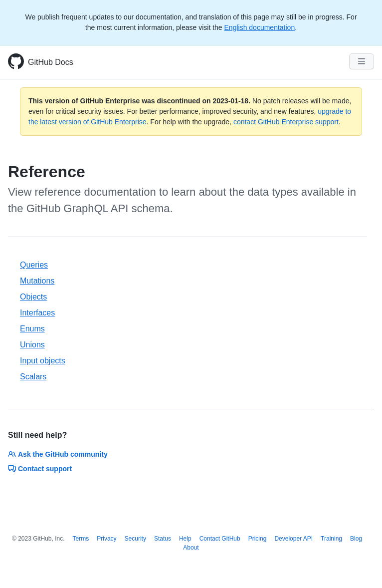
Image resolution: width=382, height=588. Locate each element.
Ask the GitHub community (58, 454)
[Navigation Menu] (362, 61)
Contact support (40, 469)
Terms (81, 539)
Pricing (258, 539)
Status (163, 539)
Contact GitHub (220, 539)
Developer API (293, 539)
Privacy (106, 539)
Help (185, 539)
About (191, 548)
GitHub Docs (51, 62)
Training (331, 539)
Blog (356, 539)
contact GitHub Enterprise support (286, 122)
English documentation (260, 27)
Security (135, 539)
